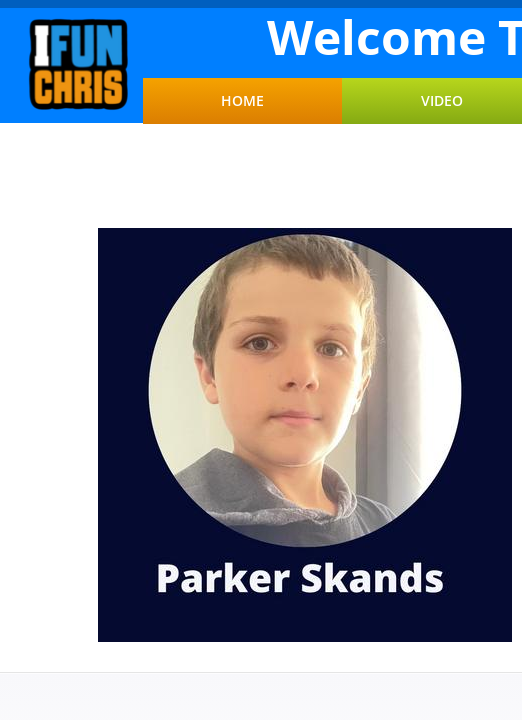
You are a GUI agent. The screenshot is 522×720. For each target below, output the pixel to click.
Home (242, 101)
